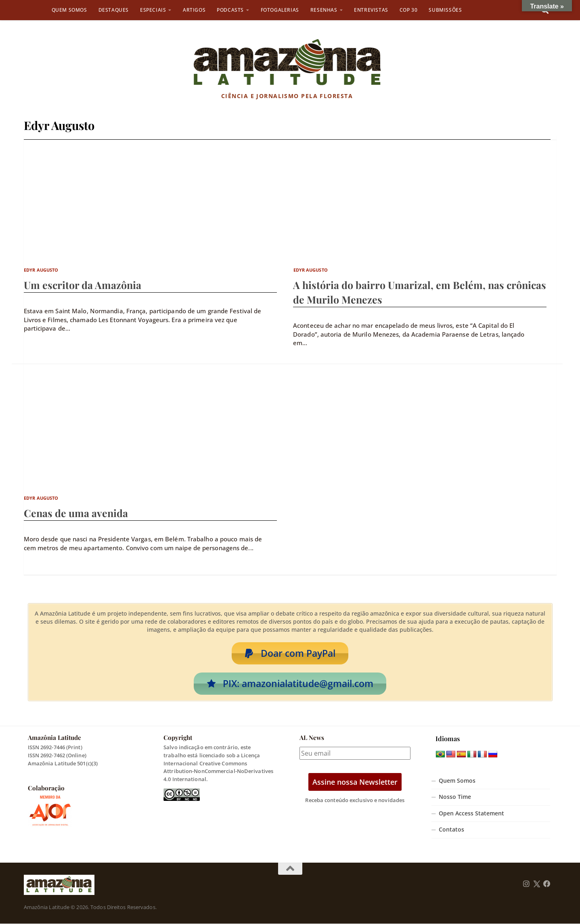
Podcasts (230, 10)
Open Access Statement (471, 814)
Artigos (194, 10)
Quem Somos (69, 10)
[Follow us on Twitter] (537, 884)
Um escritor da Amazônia (83, 285)
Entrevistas (371, 10)
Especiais (153, 10)
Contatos (451, 830)
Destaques (114, 10)
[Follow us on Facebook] (547, 884)
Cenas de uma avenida (76, 513)
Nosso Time (455, 797)
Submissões (445, 10)
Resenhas (324, 10)
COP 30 (409, 10)
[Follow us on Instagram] (526, 884)
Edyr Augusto (41, 270)
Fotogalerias (280, 10)
